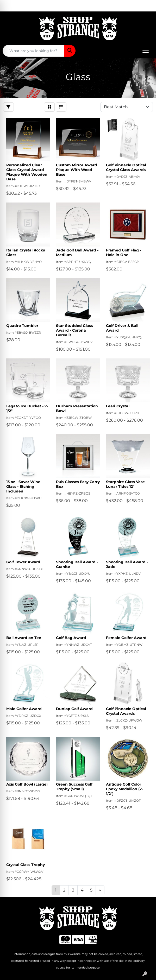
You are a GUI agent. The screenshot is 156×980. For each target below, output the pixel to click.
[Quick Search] (34, 51)
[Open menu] (146, 51)
